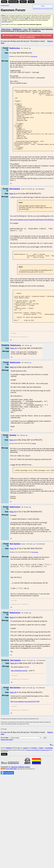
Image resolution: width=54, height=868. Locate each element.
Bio (30, 48)
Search (23, 2)
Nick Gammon (34, 56)
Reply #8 (13, 686)
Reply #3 (13, 388)
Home (4, 2)
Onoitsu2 (34, 464)
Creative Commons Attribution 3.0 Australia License (38, 773)
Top (11, 196)
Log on (43, 6)
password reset (6, 22)
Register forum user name (40, 8)
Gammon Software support (21, 790)
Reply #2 (13, 369)
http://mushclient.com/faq (19, 694)
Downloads (13, 2)
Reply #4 (13, 460)
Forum (31, 2)
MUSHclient (17, 29)
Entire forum (6, 29)
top (52, 768)
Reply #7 (13, 640)
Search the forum (7, 763)
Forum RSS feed (11, 792)
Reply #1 (13, 206)
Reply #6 (13, 569)
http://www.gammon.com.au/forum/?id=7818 (25, 724)
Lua (25, 29)
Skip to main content (5, 5)
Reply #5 (13, 533)
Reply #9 (13, 715)
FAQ (51, 8)
